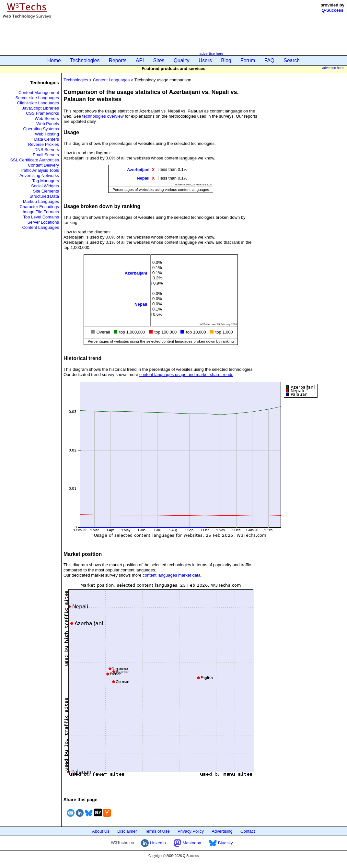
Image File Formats (41, 212)
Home (54, 60)
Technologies (85, 60)
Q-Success (333, 10)
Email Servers (46, 155)
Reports (118, 60)
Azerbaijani (138, 170)
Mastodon (187, 843)
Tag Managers (46, 181)
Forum (248, 60)
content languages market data (172, 575)
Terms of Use (157, 831)
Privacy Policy (191, 831)
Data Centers (46, 139)
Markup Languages (41, 201)
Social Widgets (45, 186)
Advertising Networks (39, 176)
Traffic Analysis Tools (40, 170)
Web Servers (47, 118)
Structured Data (44, 196)
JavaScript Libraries (40, 108)
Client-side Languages (38, 103)
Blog (226, 60)
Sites (159, 60)
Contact (248, 831)
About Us (101, 831)
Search (292, 60)
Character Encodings (39, 207)
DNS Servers (47, 150)
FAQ (269, 60)
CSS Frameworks (42, 113)
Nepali (143, 178)
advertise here (211, 53)
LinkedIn (153, 843)
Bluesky (221, 843)
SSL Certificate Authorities (35, 160)
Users (205, 60)
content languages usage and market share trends (186, 375)
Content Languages (41, 227)
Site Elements (46, 191)
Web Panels (48, 124)
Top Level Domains (41, 217)
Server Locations (43, 222)
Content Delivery (43, 165)
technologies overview (103, 116)
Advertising (222, 831)
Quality (182, 60)
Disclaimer (127, 831)
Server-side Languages (37, 98)
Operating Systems (41, 129)
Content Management (39, 93)
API (140, 60)
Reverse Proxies (44, 144)
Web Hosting (47, 134)
